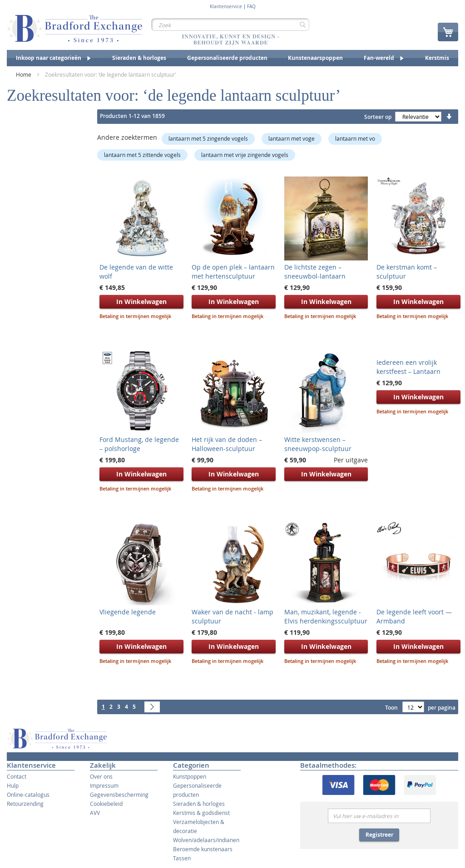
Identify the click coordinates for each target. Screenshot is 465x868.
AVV (95, 813)
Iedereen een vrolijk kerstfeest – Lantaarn (408, 367)
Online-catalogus (28, 794)
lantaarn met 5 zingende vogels (208, 138)
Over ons (101, 776)
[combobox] (230, 25)
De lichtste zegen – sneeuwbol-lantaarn (315, 272)
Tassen (182, 858)
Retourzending (25, 804)
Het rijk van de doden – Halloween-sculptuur (227, 444)
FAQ (251, 7)
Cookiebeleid (106, 804)
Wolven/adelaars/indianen (206, 840)
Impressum (104, 785)
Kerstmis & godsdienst (201, 813)
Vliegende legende (128, 612)
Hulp (13, 785)
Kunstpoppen (190, 776)
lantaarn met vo (355, 138)
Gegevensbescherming (119, 794)
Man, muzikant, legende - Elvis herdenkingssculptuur (326, 616)
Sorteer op (378, 117)
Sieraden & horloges (199, 804)
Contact (17, 776)
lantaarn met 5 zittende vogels (142, 155)
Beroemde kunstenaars (203, 849)
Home (24, 74)
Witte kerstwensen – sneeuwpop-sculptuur (318, 444)
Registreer (379, 835)
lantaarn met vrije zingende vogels (245, 155)
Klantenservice (226, 7)
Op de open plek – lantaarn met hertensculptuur (233, 272)
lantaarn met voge (292, 138)
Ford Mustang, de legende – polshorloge (139, 444)
